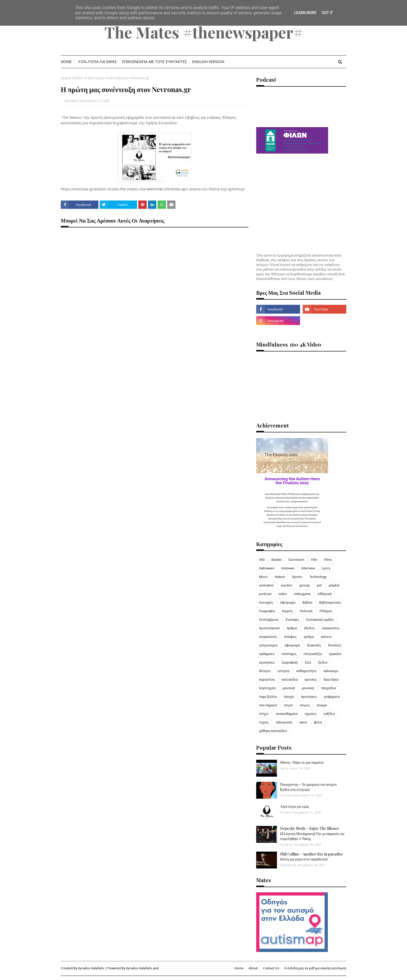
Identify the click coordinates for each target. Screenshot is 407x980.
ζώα (308, 662)
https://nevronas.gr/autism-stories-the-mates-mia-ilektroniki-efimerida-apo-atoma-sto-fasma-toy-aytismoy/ (153, 189)
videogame (302, 594)
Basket (277, 560)
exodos (287, 585)
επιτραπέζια (313, 654)
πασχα (289, 697)
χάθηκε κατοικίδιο (273, 731)
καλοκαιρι (331, 671)
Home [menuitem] (66, 62)
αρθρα (309, 637)
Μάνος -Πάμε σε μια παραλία (302, 762)
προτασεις (309, 697)
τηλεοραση (284, 722)
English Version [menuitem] (208, 62)
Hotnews (288, 568)
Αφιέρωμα (288, 602)
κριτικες (311, 679)
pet (319, 585)
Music (263, 577)
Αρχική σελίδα (72, 78)
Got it (327, 13)
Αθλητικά (325, 594)
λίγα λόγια (331, 679)
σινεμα (322, 705)
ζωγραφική (290, 662)
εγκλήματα (267, 654)
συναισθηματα (287, 714)
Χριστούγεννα (269, 628)
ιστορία (283, 671)
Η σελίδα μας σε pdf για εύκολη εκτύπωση (315, 968)
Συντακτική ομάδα (320, 620)
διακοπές (314, 645)
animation (266, 585)
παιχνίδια (328, 688)
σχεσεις (311, 714)
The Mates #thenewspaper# (204, 32)
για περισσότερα (97, 123)
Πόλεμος (326, 611)
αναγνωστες (331, 628)
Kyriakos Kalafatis (91, 968)
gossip (305, 585)
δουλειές (335, 645)
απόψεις (290, 637)
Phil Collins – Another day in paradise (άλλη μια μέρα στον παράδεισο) (312, 857)
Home (239, 968)
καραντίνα (267, 679)
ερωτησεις (267, 662)
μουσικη (308, 688)
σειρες (305, 705)
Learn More (305, 13)
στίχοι (264, 714)
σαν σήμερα (268, 705)
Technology (318, 577)
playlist (334, 585)
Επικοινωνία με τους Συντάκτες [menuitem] (154, 62)
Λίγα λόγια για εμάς (294, 806)
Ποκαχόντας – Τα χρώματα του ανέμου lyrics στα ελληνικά (308, 787)
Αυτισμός (266, 602)
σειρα (288, 705)
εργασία (335, 654)
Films (328, 560)
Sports (297, 577)
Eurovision (296, 560)
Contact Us (271, 968)
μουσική (289, 688)
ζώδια (323, 662)
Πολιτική (306, 611)
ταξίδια (329, 714)
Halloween (267, 568)
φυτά (318, 722)
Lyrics (326, 568)
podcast (265, 594)
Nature (280, 577)
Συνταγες (292, 620)
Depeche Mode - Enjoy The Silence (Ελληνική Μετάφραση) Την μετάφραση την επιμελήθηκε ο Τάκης (312, 833)
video (283, 594)
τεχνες (264, 722)
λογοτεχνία (267, 688)
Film (314, 560)
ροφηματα (332, 697)
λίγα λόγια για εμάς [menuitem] (97, 62)
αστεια (326, 637)
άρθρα (292, 628)
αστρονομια (268, 645)
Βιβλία (307, 602)
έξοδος (309, 628)
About (253, 968)
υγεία (303, 722)
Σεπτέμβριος (269, 620)
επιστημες (289, 654)
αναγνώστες (268, 637)
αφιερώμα (292, 645)
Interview (308, 568)
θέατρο (265, 671)
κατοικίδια (290, 679)
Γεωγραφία (267, 611)
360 (262, 560)
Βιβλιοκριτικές (330, 602)
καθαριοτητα (306, 671)
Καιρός (287, 611)
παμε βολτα (268, 697)
